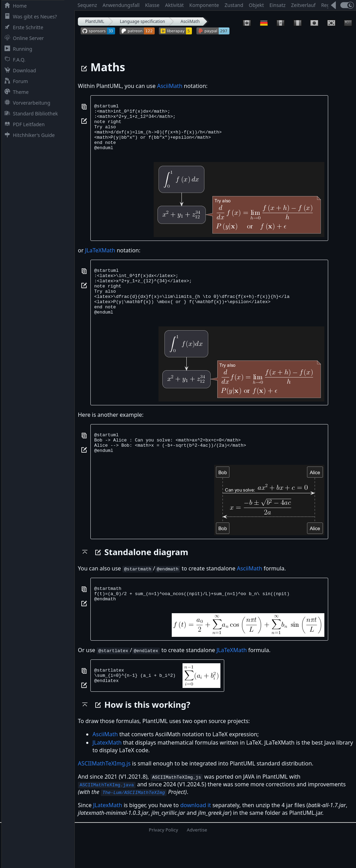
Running (17, 49)
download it (195, 834)
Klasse (152, 5)
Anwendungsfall (121, 5)
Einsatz (277, 5)
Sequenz (87, 5)
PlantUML (95, 21)
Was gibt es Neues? (29, 17)
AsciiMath (190, 21)
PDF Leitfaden (23, 124)
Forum (15, 81)
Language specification (143, 21)
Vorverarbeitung (26, 103)
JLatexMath (107, 772)
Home (14, 6)
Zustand (234, 5)
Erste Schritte (22, 27)
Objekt (257, 5)
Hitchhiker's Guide (28, 135)
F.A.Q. (14, 60)
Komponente (204, 5)
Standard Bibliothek (30, 113)
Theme (15, 92)
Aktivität (175, 5)
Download (19, 70)
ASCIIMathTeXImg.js (104, 793)
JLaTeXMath (100, 260)
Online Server (23, 38)
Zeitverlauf (303, 5)
